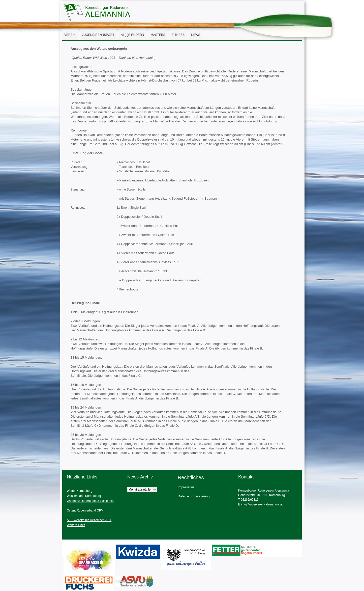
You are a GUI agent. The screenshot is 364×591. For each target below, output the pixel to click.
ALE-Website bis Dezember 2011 (89, 520)
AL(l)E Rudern (132, 35)
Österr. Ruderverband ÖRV (85, 511)
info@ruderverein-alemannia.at (262, 504)
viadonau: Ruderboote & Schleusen (91, 501)
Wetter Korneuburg (80, 491)
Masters (158, 35)
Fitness (178, 35)
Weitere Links (76, 525)
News (196, 35)
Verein (70, 35)
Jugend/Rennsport (98, 35)
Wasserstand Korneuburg (84, 496)
